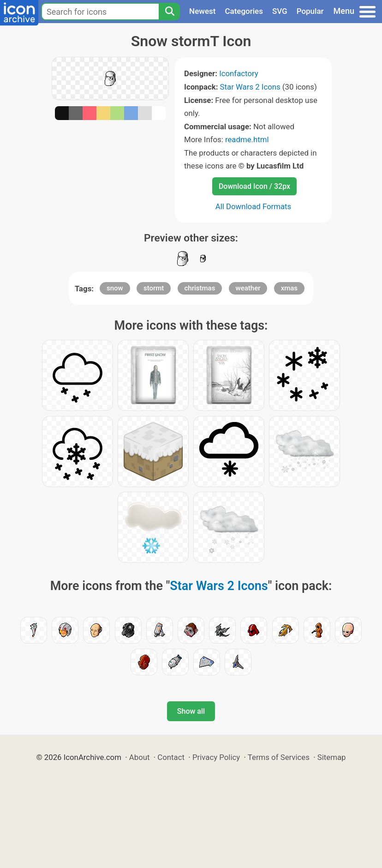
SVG (280, 11)
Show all (191, 711)
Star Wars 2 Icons (250, 87)
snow (115, 288)
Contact (171, 757)
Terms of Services (279, 757)
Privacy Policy (216, 757)
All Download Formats (254, 206)
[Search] (169, 12)
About (140, 757)
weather (248, 288)
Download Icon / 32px (254, 186)
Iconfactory (239, 73)
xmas (289, 288)
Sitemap (332, 757)
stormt (154, 288)
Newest (202, 11)
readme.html (247, 139)
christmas (200, 288)
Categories (244, 11)
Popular (310, 11)
